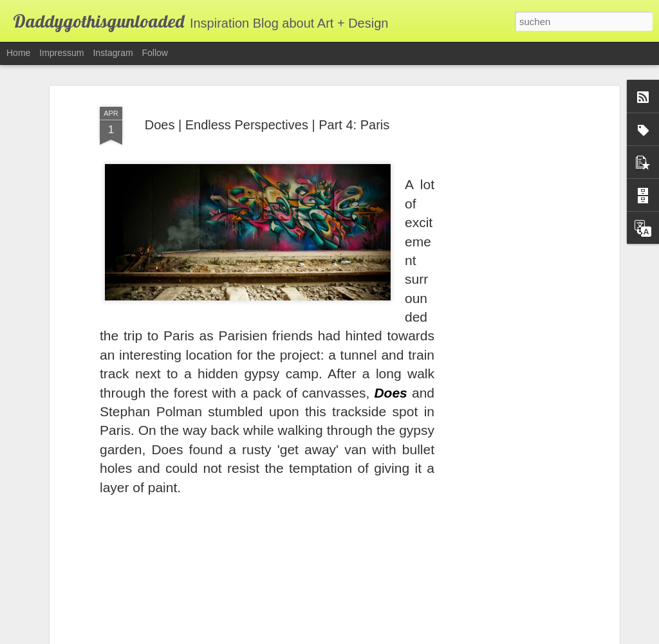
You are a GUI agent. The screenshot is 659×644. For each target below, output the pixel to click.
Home (18, 53)
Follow (155, 53)
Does (390, 375)
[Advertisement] (505, 285)
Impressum (61, 53)
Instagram (113, 53)
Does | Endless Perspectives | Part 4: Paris (267, 107)
